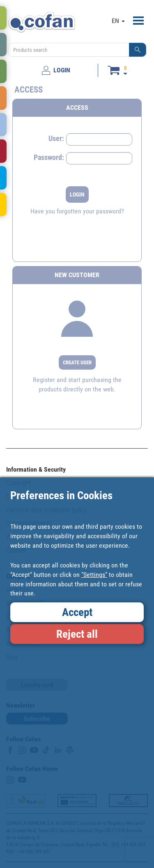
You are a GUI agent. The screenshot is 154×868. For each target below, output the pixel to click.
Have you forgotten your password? (77, 211)
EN (118, 21)
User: (56, 138)
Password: (49, 157)
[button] (138, 50)
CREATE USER (77, 362)
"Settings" (94, 575)
